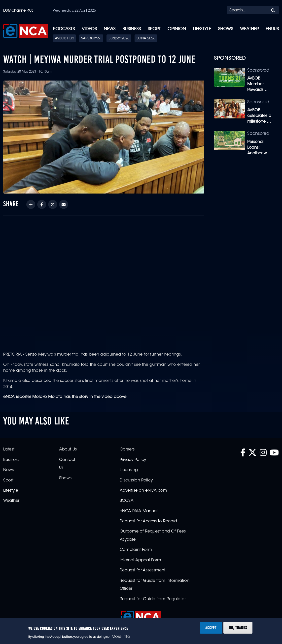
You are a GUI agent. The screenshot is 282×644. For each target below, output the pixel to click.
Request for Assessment (142, 570)
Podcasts (64, 29)
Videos (89, 29)
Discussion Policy (136, 480)
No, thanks (238, 628)
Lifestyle (202, 29)
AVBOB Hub (64, 39)
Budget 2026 (119, 39)
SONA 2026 (146, 39)
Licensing (129, 470)
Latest (9, 449)
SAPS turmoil (91, 39)
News (110, 29)
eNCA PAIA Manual (139, 511)
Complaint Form (136, 550)
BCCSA (127, 501)
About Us (68, 449)
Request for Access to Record (148, 521)
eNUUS (272, 29)
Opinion (177, 29)
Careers (127, 449)
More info (121, 637)
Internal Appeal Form (140, 560)
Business (132, 29)
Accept (211, 628)
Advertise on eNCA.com (143, 491)
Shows (226, 29)
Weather (249, 29)
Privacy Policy (133, 460)
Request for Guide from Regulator (153, 599)
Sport (154, 29)
